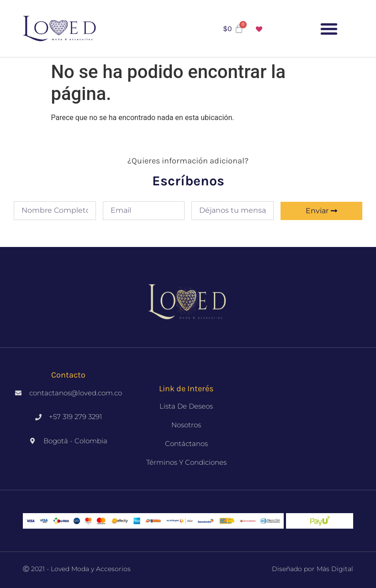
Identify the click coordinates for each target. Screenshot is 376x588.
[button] (329, 29)
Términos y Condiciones (186, 462)
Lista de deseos (186, 406)
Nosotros (186, 425)
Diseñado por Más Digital (312, 569)
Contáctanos (186, 444)
